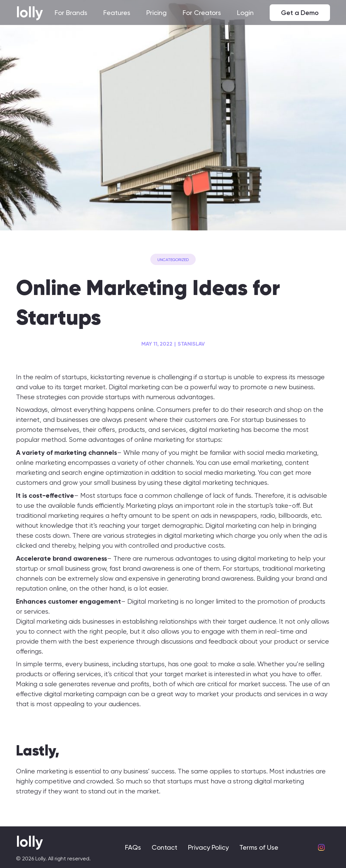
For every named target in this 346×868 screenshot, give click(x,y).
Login (245, 13)
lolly (29, 12)
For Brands (71, 13)
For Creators (202, 13)
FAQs (133, 847)
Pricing (156, 13)
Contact (164, 847)
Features (117, 13)
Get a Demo (300, 13)
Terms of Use (259, 847)
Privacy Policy (208, 847)
